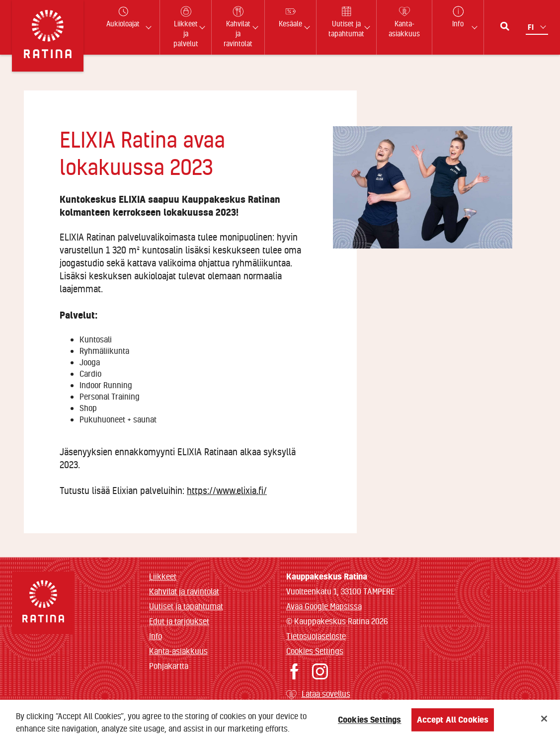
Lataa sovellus (326, 694)
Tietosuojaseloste (316, 636)
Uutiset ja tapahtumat (186, 606)
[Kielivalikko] (538, 27)
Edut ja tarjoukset (179, 621)
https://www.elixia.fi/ (227, 491)
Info (156, 636)
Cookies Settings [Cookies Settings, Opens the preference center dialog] (370, 725)
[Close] (544, 724)
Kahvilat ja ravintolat (184, 591)
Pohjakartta (169, 666)
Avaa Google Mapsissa (324, 606)
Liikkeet (163, 576)
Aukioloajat (123, 17)
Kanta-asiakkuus (178, 651)
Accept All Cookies (453, 725)
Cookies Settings (315, 651)
